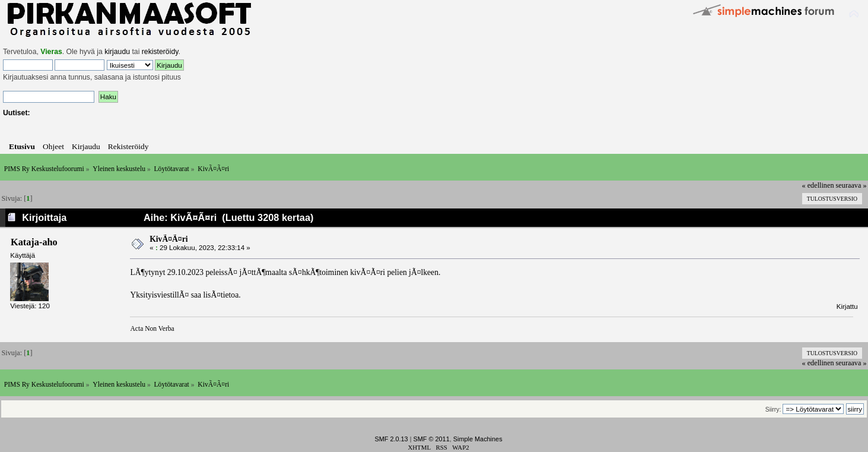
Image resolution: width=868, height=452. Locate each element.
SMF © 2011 (432, 439)
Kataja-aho (34, 242)
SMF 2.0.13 (391, 439)
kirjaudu (117, 52)
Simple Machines (478, 439)
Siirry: (773, 410)
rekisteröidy (160, 52)
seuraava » (851, 185)
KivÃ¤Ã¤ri (168, 239)
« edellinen (818, 185)
